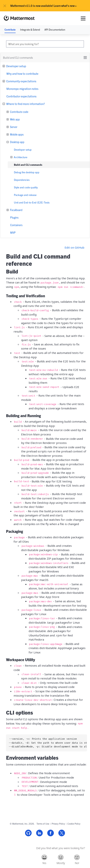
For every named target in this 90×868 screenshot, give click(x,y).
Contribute (10, 30)
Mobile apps (16, 134)
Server (13, 127)
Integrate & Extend (30, 30)
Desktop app (17, 142)
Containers (16, 225)
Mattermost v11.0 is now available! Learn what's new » (43, 6)
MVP (13, 233)
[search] (45, 44)
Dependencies (22, 180)
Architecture (20, 157)
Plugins (14, 217)
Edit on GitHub (74, 247)
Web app (15, 119)
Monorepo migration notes (22, 89)
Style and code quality (26, 187)
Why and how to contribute (22, 74)
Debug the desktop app (27, 172)
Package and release (25, 195)
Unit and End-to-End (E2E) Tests (32, 202)
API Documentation (55, 30)
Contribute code (19, 112)
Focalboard (16, 210)
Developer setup (16, 66)
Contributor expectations (21, 96)
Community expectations (21, 81)
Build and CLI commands (28, 165)
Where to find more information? (25, 104)
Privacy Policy (58, 824)
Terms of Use (43, 824)
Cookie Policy (74, 824)
